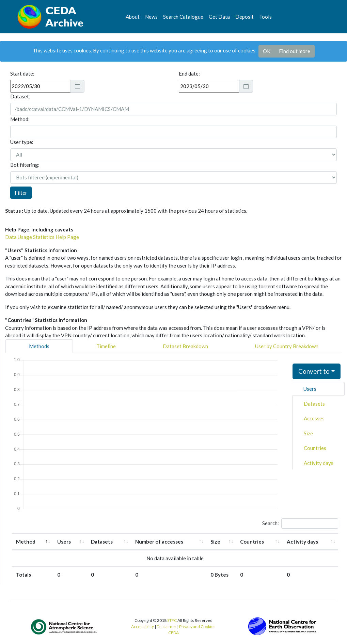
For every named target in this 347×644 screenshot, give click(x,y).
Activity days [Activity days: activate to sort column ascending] (302, 542)
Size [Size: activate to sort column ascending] (215, 542)
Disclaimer (167, 626)
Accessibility (143, 626)
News (151, 17)
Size (308, 433)
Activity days (319, 463)
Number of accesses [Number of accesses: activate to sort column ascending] (159, 542)
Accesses (314, 418)
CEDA (173, 633)
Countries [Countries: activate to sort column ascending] (252, 542)
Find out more (295, 51)
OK (267, 51)
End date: (189, 74)
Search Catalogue (183, 17)
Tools (265, 17)
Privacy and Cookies (197, 626)
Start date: (22, 74)
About (133, 17)
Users (310, 389)
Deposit (245, 17)
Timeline (106, 346)
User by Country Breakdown (287, 346)
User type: (22, 142)
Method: (20, 119)
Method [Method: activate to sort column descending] (26, 542)
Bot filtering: (25, 165)
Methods (39, 346)
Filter (21, 193)
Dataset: (20, 96)
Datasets (314, 404)
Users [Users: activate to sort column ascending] (64, 542)
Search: (300, 524)
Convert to (314, 371)
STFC (172, 620)
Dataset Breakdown (185, 346)
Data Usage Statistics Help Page (42, 237)
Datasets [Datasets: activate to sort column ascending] (102, 542)
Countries (315, 448)
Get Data (219, 17)
